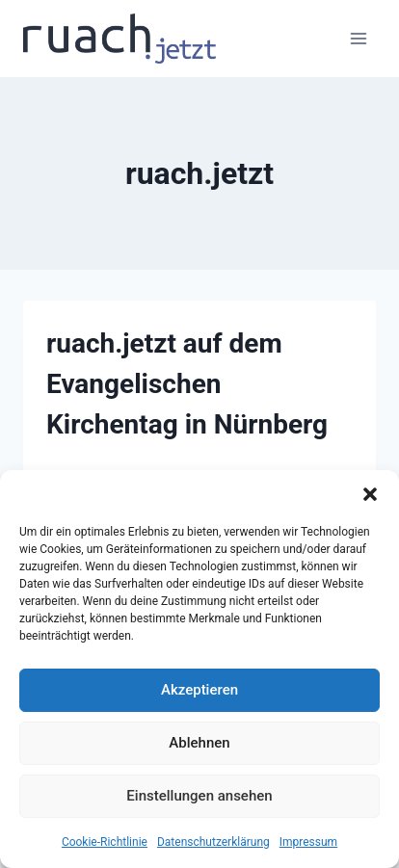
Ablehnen (199, 743)
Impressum (308, 842)
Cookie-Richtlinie (105, 842)
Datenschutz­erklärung (213, 842)
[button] (370, 494)
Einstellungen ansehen (199, 796)
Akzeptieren (199, 690)
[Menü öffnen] (358, 38)
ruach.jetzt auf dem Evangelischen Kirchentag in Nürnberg (187, 384)
